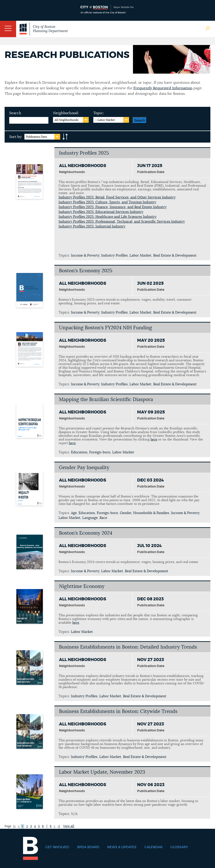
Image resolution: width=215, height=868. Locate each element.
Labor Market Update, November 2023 (102, 772)
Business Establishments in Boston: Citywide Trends (118, 711)
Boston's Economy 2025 (86, 271)
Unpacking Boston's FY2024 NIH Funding (106, 328)
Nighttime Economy (82, 586)
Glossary (179, 847)
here (154, 440)
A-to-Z (65, 137)
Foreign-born (100, 452)
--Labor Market (105, 120)
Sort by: (16, 137)
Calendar (153, 847)
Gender (126, 513)
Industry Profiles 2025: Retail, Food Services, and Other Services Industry (117, 197)
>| (59, 826)
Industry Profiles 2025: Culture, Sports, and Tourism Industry (107, 202)
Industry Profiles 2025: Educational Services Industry (101, 212)
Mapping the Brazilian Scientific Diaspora (106, 400)
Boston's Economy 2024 (86, 533)
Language (90, 518)
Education (79, 452)
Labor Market (140, 256)
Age (74, 513)
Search (15, 113)
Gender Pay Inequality (84, 468)
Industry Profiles (114, 256)
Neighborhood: (66, 113)
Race (103, 518)
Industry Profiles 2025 (84, 153)
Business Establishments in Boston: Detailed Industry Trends (128, 647)
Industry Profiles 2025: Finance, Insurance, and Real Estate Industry (113, 207)
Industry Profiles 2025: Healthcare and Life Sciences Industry (107, 217)
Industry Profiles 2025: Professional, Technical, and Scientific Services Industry (122, 222)
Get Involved (57, 847)
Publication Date (37, 137)
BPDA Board (88, 847)
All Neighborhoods (66, 120)
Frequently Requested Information (163, 88)
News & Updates (122, 847)
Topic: (99, 113)
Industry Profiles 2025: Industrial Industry (92, 226)
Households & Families (151, 513)
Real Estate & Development (175, 256)
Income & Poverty (85, 256)
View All (69, 826)
